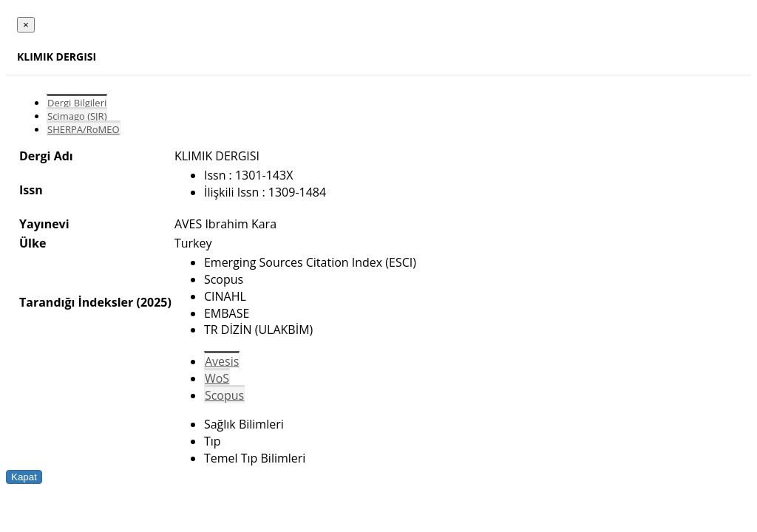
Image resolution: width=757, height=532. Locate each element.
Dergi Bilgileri (77, 103)
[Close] (26, 25)
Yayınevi (44, 224)
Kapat (24, 477)
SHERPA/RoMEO (84, 129)
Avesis (222, 361)
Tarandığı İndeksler (76, 302)
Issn (31, 190)
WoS (217, 378)
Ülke (33, 243)
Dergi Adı (46, 156)
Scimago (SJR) (77, 116)
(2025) (153, 302)
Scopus (224, 395)
